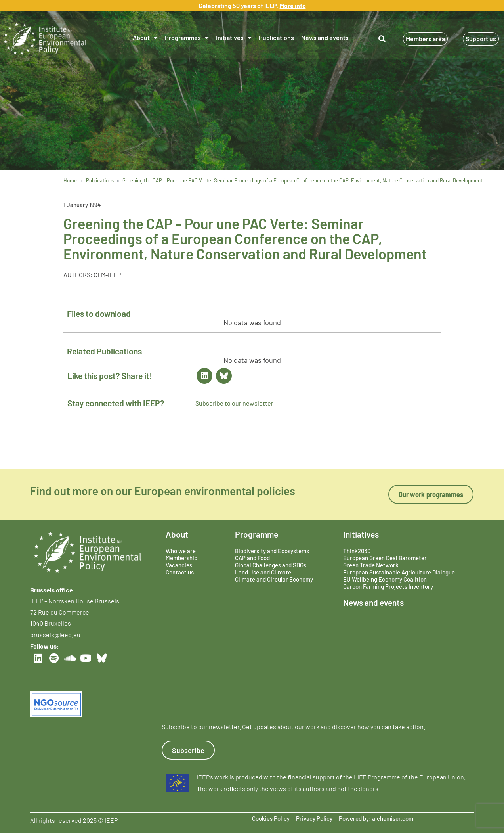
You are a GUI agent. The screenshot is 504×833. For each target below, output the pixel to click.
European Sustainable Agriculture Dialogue (399, 572)
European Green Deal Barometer (385, 558)
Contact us (180, 572)
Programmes (187, 38)
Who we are (181, 551)
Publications (276, 37)
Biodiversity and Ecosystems (272, 551)
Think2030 (357, 551)
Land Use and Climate (263, 572)
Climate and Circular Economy (274, 579)
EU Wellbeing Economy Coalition (385, 579)
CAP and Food (252, 558)
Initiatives (234, 38)
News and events (325, 37)
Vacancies (179, 565)
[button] (382, 39)
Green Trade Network (371, 565)
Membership (181, 558)
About (145, 38)
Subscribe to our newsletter (234, 403)
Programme (257, 534)
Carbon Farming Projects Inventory (388, 586)
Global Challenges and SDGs (271, 565)
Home (70, 180)
